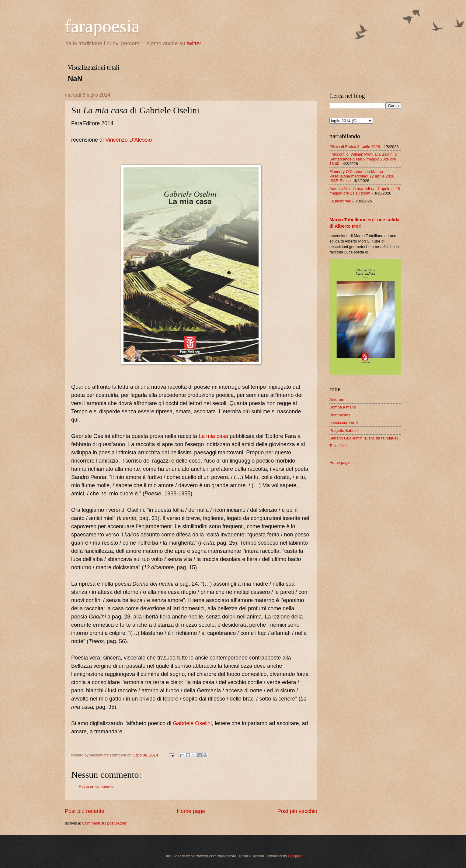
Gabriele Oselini (192, 723)
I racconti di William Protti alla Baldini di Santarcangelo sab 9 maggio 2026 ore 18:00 (363, 159)
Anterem (337, 400)
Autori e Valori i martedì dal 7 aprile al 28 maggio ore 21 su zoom (365, 191)
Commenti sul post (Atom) (105, 823)
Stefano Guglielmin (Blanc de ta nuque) (364, 438)
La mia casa (213, 436)
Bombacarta (340, 415)
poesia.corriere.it (344, 423)
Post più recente (85, 811)
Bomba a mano (343, 407)
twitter (194, 43)
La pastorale (340, 201)
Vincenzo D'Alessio (129, 140)
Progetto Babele (343, 431)
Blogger (295, 856)
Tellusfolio (338, 446)
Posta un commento (96, 786)
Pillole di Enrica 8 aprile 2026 (355, 147)
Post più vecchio (297, 811)
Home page (191, 811)
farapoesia (102, 26)
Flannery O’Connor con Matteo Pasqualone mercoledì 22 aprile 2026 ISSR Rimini (362, 176)
